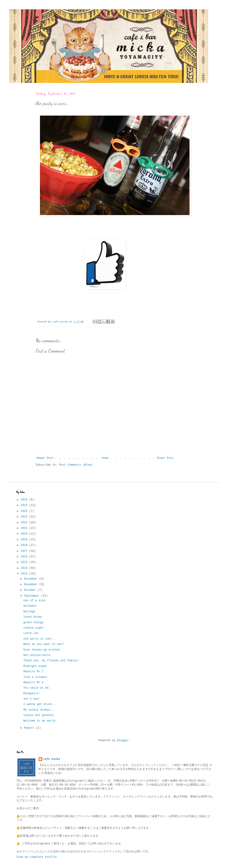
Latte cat (31, 633)
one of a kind (34, 601)
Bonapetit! (32, 694)
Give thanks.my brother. (43, 650)
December (32, 579)
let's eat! (32, 699)
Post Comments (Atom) (76, 465)
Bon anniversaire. (38, 655)
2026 (25, 500)
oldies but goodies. (39, 715)
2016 (25, 557)
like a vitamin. (36, 677)
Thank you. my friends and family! (51, 661)
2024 (25, 511)
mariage (29, 612)
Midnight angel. (36, 666)
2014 (25, 568)
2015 (25, 562)
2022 (25, 523)
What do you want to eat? (44, 644)
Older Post (165, 458)
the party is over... (40, 639)
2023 (25, 517)
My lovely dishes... (39, 710)
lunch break (33, 617)
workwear (30, 606)
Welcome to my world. (40, 721)
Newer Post (45, 458)
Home (105, 458)
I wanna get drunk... (40, 704)
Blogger (123, 740)
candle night (33, 628)
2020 (25, 534)
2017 (25, 551)
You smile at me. (37, 688)
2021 (25, 528)
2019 (25, 540)
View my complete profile (37, 857)
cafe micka (52, 759)
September (32, 596)
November (32, 585)
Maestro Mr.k (33, 683)
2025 (25, 505)
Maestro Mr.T (33, 672)
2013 (25, 574)
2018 (25, 545)
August (30, 728)
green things (33, 623)
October (31, 590)
